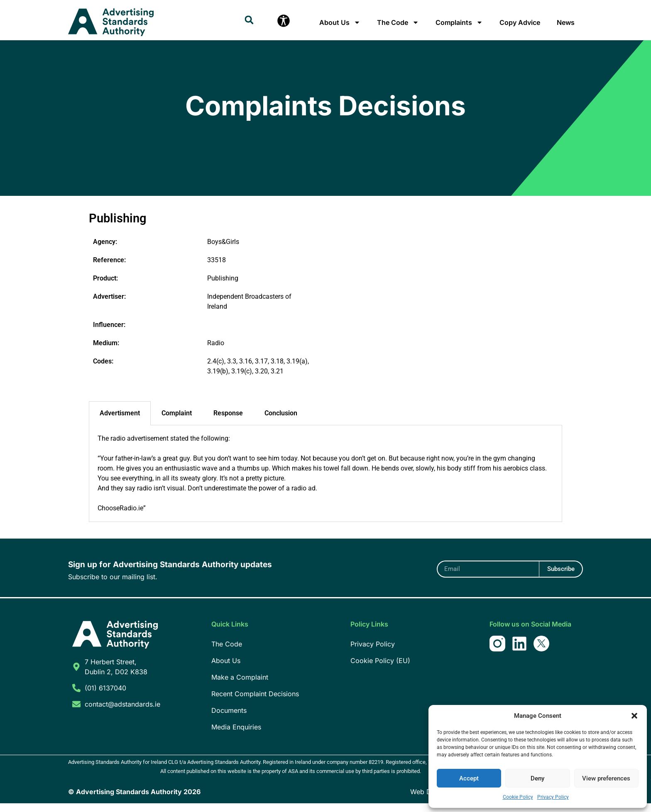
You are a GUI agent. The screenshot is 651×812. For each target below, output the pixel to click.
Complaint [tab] (177, 422)
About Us (340, 22)
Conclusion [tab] (281, 422)
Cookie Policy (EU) (380, 669)
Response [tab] (228, 422)
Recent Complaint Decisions (255, 702)
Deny (537, 778)
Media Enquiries (236, 736)
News (566, 22)
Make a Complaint (240, 686)
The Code (398, 22)
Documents (229, 719)
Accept (469, 778)
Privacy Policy (553, 797)
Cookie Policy (518, 797)
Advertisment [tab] (120, 422)
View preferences (606, 778)
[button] (634, 716)
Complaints (459, 22)
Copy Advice (520, 22)
